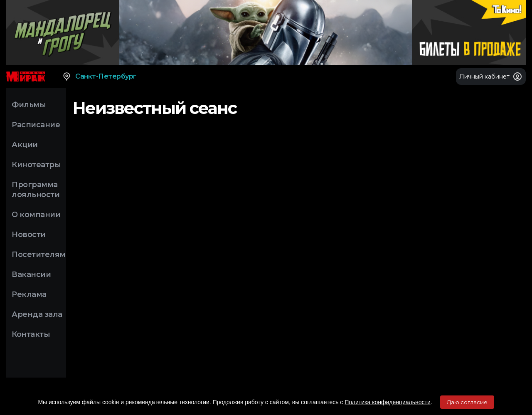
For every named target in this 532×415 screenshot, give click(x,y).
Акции (25, 145)
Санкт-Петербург (99, 77)
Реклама (29, 294)
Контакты (31, 334)
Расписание (36, 125)
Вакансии (31, 274)
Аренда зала (37, 314)
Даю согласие (467, 402)
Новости (29, 235)
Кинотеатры (36, 165)
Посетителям (39, 254)
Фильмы (29, 105)
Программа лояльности (36, 190)
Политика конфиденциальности (388, 402)
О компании (36, 215)
